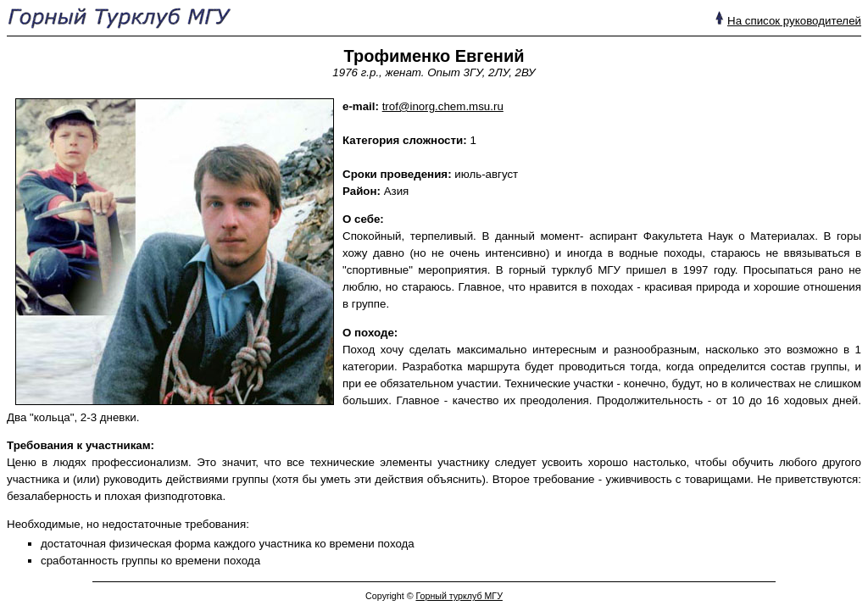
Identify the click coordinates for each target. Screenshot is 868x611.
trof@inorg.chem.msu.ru (443, 106)
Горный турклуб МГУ (459, 596)
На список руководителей (794, 21)
